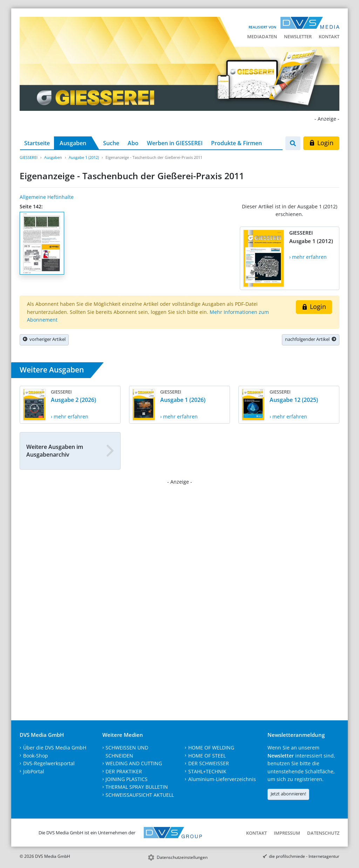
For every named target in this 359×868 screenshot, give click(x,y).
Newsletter (298, 36)
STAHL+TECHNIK (207, 771)
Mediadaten (262, 36)
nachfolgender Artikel (311, 339)
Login (321, 143)
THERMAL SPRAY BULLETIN (137, 787)
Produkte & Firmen (236, 143)
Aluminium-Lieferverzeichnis (222, 779)
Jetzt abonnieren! (288, 794)
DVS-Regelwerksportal (49, 763)
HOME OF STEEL (207, 756)
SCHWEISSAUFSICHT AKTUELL (140, 795)
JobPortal (34, 771)
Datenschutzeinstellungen (182, 857)
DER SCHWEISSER (209, 763)
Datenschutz (323, 833)
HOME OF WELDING (211, 748)
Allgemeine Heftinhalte (47, 197)
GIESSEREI (29, 157)
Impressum (287, 833)
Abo (133, 143)
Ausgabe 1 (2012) (84, 157)
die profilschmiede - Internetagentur (304, 856)
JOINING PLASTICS (127, 779)
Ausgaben (73, 143)
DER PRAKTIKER (124, 771)
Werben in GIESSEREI (175, 143)
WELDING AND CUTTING (134, 763)
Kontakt (329, 36)
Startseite (37, 143)
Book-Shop (36, 756)
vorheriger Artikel (44, 339)
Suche (111, 143)
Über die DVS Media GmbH (55, 748)
